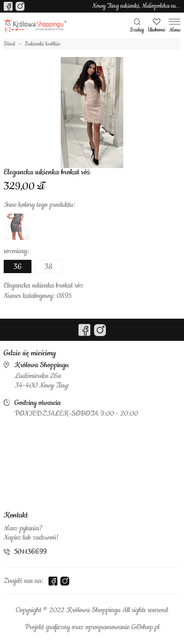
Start (9, 44)
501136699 (30, 552)
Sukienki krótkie (43, 44)
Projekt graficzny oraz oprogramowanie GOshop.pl (92, 627)
